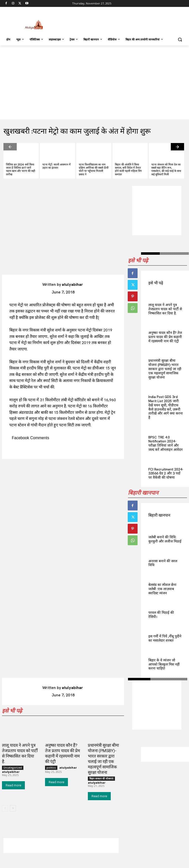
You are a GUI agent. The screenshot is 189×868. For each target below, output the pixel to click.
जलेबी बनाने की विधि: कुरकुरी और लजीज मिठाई (165, 539)
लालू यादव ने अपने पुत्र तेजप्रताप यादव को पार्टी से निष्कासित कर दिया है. (165, 309)
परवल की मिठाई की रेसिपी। (161, 615)
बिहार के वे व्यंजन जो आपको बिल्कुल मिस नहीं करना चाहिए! (164, 664)
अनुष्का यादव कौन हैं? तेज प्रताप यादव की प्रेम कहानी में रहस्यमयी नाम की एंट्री (165, 337)
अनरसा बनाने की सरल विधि (163, 563)
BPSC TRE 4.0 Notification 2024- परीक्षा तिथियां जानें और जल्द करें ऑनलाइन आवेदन (165, 443)
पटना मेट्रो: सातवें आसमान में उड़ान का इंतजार (56, 166)
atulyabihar (72, 284)
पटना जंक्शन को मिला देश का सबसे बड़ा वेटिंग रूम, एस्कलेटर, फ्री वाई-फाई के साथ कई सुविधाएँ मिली (166, 169)
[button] (180, 40)
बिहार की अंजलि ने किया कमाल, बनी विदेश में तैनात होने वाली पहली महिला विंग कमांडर (128, 169)
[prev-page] (10, 147)
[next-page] (177, 147)
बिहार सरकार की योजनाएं (101, 778)
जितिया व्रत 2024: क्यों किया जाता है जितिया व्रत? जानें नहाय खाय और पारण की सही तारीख (21, 169)
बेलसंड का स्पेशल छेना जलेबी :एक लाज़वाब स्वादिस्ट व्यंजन (162, 589)
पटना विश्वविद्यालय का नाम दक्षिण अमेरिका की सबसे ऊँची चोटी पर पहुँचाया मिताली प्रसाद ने (94, 169)
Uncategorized (13, 768)
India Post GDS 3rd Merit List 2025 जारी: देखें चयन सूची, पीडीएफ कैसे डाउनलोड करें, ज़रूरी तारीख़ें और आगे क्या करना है (166, 407)
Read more (13, 785)
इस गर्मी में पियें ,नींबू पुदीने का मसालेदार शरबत (165, 638)
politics (51, 768)
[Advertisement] (128, 21)
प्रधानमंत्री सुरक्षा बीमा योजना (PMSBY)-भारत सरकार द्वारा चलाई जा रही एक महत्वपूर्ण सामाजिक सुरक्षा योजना (165, 369)
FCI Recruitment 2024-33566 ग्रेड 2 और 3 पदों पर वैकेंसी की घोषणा (166, 473)
